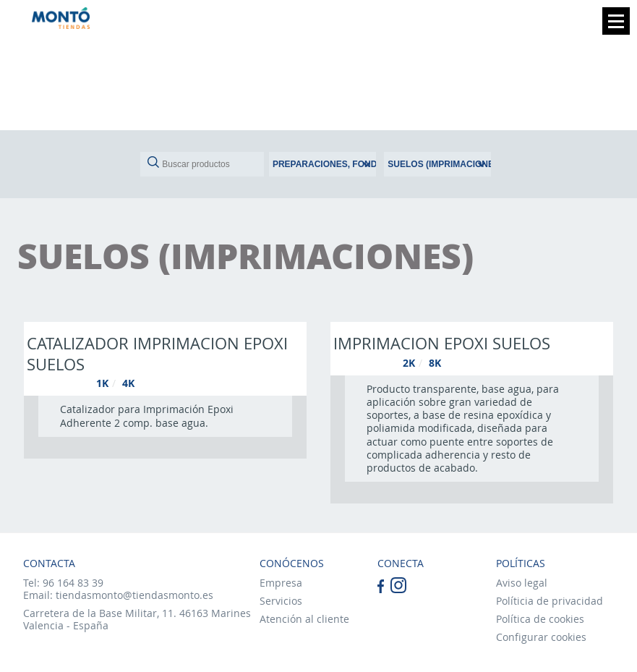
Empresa (281, 583)
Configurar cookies (541, 637)
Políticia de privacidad (550, 601)
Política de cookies (540, 619)
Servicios (281, 601)
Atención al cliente (304, 619)
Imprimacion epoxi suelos (442, 343)
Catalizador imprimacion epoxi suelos (157, 353)
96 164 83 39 (73, 583)
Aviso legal (522, 583)
